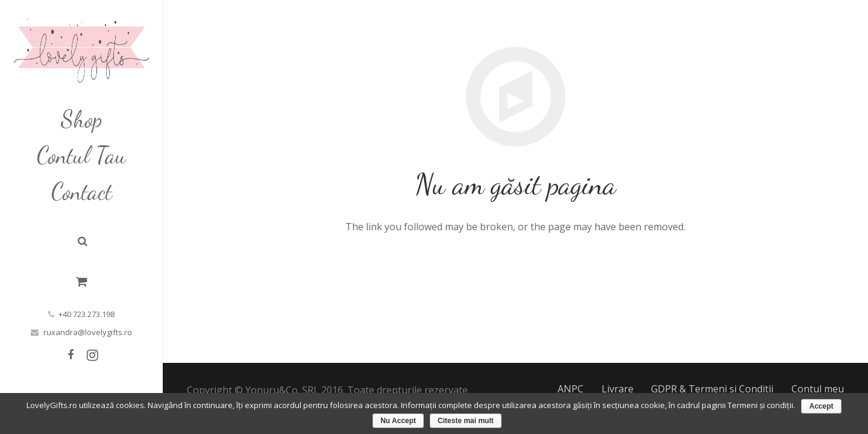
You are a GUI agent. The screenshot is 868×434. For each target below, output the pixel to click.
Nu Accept (398, 421)
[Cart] (82, 282)
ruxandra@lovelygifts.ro (88, 332)
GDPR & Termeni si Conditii (712, 389)
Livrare (618, 389)
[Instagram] (92, 355)
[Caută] (83, 241)
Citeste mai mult (466, 421)
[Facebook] (71, 355)
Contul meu (818, 389)
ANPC (571, 389)
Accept (821, 406)
